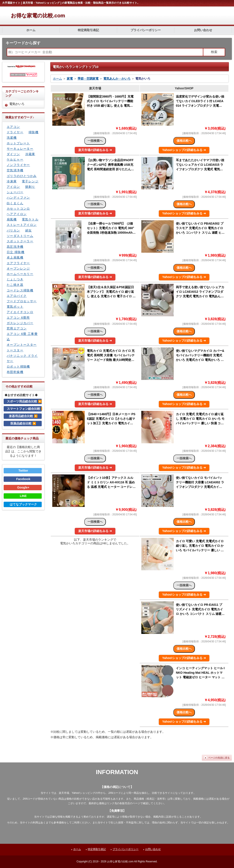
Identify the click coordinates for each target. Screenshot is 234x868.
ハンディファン (18, 198)
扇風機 (12, 219)
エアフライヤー (18, 263)
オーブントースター (22, 345)
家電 (70, 79)
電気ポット (15, 307)
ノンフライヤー (18, 165)
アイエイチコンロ (20, 312)
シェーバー (15, 192)
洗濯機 (12, 138)
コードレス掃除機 (20, 290)
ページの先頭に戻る (219, 758)
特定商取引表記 (88, 30)
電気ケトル (30, 219)
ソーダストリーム (20, 236)
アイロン (13, 187)
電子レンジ (30, 181)
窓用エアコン (17, 328)
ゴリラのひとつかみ (22, 176)
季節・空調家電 (88, 79)
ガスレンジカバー (20, 323)
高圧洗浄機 (15, 247)
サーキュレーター (20, 149)
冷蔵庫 (30, 154)
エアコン (13, 127)
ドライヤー (15, 132)
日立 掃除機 (16, 252)
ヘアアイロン (17, 214)
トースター (15, 350)
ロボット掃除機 (18, 366)
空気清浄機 (15, 170)
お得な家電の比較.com (38, 15)
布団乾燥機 (15, 372)
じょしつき (15, 279)
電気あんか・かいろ (117, 79)
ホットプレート (18, 143)
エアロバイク (17, 296)
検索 (214, 52)
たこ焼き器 (15, 285)
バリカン (13, 230)
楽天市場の (95, 150)
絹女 (29, 230)
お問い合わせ (203, 30)
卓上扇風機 (15, 257)
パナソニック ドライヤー (22, 358)
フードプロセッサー (22, 301)
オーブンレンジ (18, 268)
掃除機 (33, 132)
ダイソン (13, 154)
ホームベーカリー (20, 274)
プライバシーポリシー (146, 30)
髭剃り (30, 187)
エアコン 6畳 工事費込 (22, 337)
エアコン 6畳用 (18, 318)
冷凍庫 (12, 181)
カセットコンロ (18, 209)
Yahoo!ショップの (184, 150)
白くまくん (15, 203)
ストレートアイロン (22, 225)
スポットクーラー (20, 241)
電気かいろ (17, 104)
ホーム (31, 30)
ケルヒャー (15, 159)
